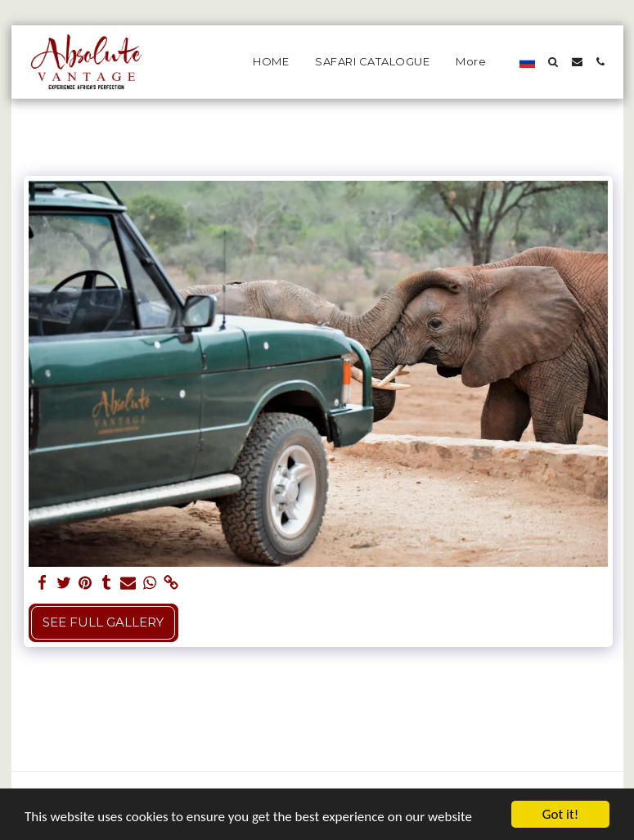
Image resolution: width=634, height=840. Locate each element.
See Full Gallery (103, 622)
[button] (553, 62)
